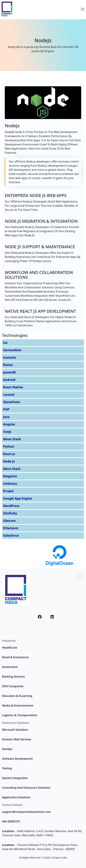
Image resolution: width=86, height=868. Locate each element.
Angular (9, 424)
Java (6, 417)
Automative (10, 667)
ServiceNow (12, 350)
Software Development (17, 759)
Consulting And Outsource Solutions (26, 788)
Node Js (9, 461)
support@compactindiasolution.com (26, 812)
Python (9, 446)
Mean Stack (12, 439)
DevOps (7, 749)
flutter (8, 365)
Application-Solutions (16, 797)
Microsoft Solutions (15, 730)
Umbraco (10, 484)
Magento (10, 476)
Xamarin (10, 357)
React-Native (13, 387)
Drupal (8, 491)
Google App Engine (18, 498)
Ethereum (11, 528)
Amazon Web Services (17, 739)
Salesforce (11, 535)
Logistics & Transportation (20, 715)
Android (9, 380)
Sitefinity (10, 513)
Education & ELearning (17, 696)
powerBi (9, 372)
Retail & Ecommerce (15, 657)
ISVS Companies (13, 686)
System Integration (15, 778)
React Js (9, 454)
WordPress (11, 506)
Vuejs (7, 432)
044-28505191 (11, 821)
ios (5, 343)
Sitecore (9, 521)
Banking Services (13, 677)
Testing (7, 768)
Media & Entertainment (18, 706)
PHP (6, 409)
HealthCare (10, 648)
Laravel (9, 394)
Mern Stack (12, 469)
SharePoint (12, 402)
